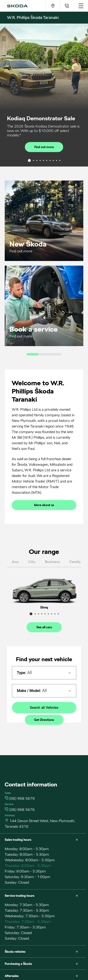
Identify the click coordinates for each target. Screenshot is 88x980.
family (75, 562)
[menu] (81, 6)
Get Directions (44, 720)
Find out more (44, 147)
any (15, 562)
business (52, 562)
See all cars (44, 627)
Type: (21, 673)
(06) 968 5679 (22, 798)
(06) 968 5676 (22, 810)
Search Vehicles (44, 708)
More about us (44, 505)
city (32, 562)
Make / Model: (29, 691)
